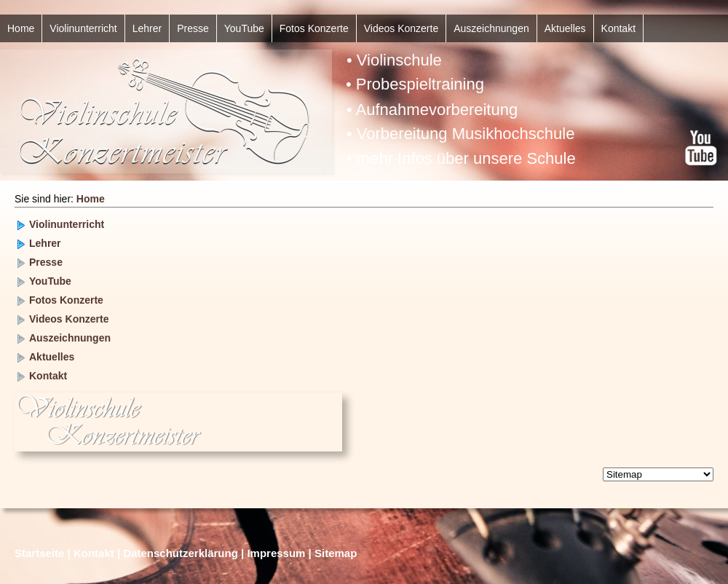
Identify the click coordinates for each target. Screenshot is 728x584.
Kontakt (618, 28)
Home (21, 28)
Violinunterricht (83, 28)
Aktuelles (565, 28)
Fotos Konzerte (314, 28)
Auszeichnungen (491, 28)
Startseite (39, 553)
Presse (193, 28)
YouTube (244, 28)
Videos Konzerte (401, 28)
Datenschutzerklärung (181, 553)
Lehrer (147, 28)
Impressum (276, 553)
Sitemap (336, 553)
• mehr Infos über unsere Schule (461, 158)
